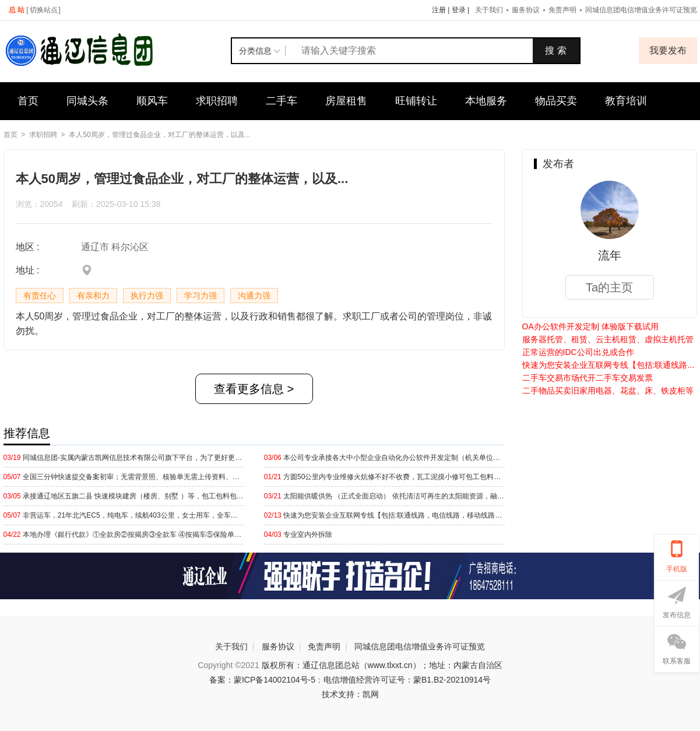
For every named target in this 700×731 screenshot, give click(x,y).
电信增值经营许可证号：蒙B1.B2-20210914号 (407, 680)
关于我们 (489, 10)
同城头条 (87, 101)
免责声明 (562, 10)
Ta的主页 (609, 287)
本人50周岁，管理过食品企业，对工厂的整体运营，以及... (159, 135)
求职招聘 (217, 101)
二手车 (282, 101)
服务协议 (526, 10)
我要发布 (668, 50)
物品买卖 (556, 101)
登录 (459, 10)
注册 (439, 10)
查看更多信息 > (254, 389)
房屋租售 (346, 101)
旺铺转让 (416, 101)
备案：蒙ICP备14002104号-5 (262, 680)
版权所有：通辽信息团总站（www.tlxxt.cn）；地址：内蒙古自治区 (382, 665)
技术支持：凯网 (350, 694)
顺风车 (152, 101)
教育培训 (626, 101)
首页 (28, 101)
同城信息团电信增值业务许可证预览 (420, 646)
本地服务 (486, 101)
